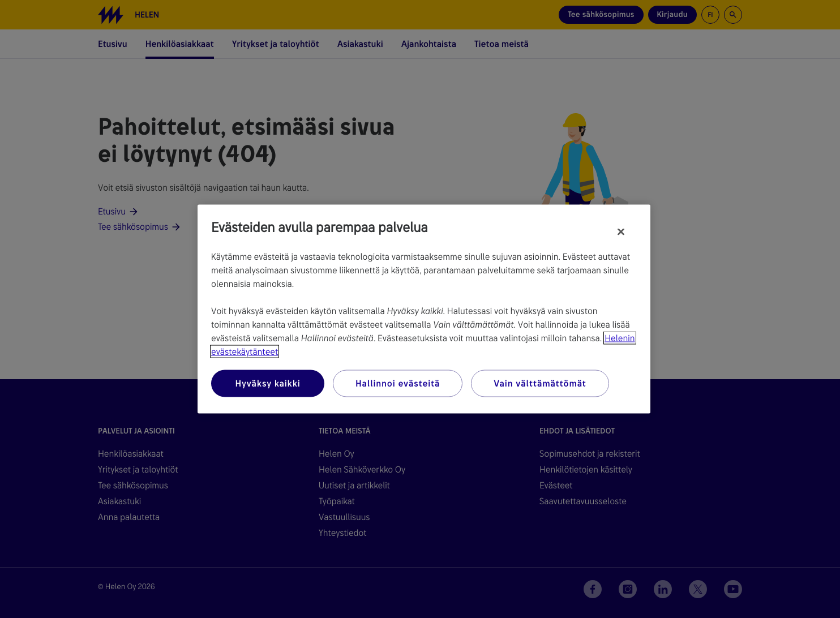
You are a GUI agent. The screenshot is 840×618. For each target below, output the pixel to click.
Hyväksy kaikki (267, 383)
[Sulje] (621, 232)
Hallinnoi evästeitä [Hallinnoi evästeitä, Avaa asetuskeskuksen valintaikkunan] (398, 383)
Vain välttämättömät (540, 383)
